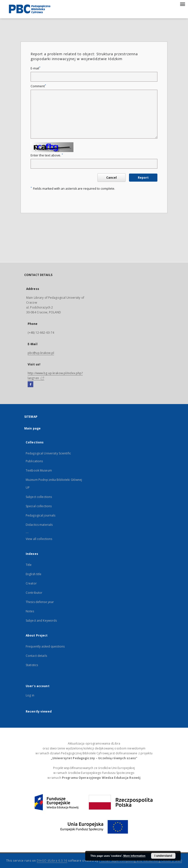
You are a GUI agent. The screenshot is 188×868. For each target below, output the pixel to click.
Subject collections (39, 497)
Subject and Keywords (41, 621)
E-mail (35, 68)
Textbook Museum (39, 470)
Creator (31, 583)
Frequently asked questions (45, 646)
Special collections (39, 506)
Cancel (112, 178)
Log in (30, 695)
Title (29, 565)
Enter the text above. (47, 155)
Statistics (32, 665)
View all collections (39, 539)
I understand (163, 856)
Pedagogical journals (41, 515)
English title (34, 574)
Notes (30, 611)
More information (134, 856)
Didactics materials (39, 525)
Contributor (34, 593)
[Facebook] (30, 385)
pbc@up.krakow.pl (41, 353)
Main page (32, 428)
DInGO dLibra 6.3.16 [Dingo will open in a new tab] (52, 861)
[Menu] (182, 4)
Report (143, 178)
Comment (38, 86)
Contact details (36, 656)
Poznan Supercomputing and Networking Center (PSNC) (141, 861)
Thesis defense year (40, 602)
